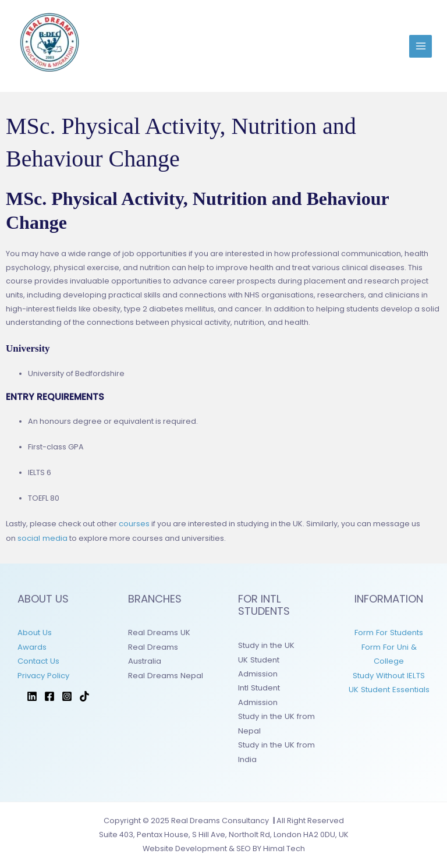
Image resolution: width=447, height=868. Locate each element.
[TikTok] (84, 693)
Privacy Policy (43, 673)
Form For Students (389, 632)
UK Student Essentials (389, 687)
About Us (34, 632)
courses (134, 524)
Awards (32, 645)
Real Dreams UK (158, 632)
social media (42, 538)
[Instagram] (67, 693)
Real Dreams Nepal (165, 673)
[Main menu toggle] (421, 46)
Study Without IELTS (389, 673)
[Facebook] (49, 693)
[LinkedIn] (32, 693)
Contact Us (38, 659)
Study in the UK (265, 645)
